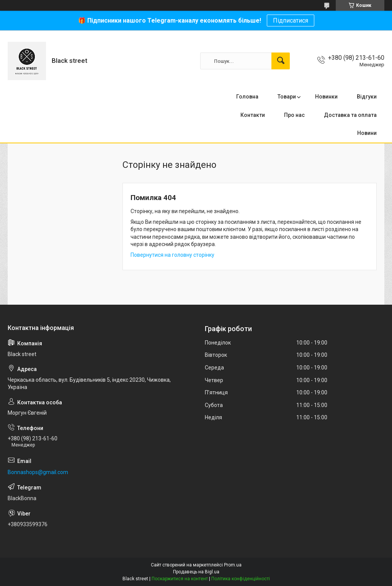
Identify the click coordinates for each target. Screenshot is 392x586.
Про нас (294, 115)
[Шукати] (281, 61)
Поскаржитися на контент (180, 579)
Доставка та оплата (350, 115)
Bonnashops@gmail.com (38, 472)
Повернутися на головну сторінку (172, 255)
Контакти (253, 115)
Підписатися (291, 21)
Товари (287, 97)
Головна (247, 97)
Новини (367, 133)
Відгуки (367, 97)
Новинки (326, 97)
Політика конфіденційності (241, 579)
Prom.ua (233, 565)
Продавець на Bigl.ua (196, 572)
